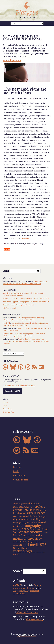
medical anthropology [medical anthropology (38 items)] (28, 539)
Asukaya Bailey (8, 334)
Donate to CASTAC (12, 391)
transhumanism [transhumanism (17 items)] (39, 552)
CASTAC (17, 585)
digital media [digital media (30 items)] (21, 519)
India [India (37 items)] (17, 532)
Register (6, 402)
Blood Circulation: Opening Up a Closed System (19, 305)
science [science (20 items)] (16, 545)
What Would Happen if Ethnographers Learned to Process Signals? (26, 302)
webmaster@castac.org (27, 612)
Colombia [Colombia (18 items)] (17, 516)
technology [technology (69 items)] (23, 551)
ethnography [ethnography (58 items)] (31, 526)
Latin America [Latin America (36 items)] (22, 535)
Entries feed (7, 409)
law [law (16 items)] (33, 536)
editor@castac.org (34, 619)
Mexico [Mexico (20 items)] (23, 542)
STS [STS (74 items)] (43, 545)
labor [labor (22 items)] (45, 533)
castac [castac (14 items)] (25, 513)
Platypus (27, 13)
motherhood (30, 244)
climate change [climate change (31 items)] (36, 513)
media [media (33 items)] (38, 535)
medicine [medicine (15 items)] (16, 542)
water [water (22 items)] (16, 555)
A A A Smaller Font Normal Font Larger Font (27, 23)
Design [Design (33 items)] (41, 516)
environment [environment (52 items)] (37, 522)
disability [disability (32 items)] (35, 519)
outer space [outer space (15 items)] (31, 542)
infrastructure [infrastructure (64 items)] (31, 532)
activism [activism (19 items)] (17, 504)
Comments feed (8, 412)
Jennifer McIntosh (13, 98)
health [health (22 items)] (45, 529)
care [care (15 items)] (21, 513)
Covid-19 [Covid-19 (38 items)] (27, 516)
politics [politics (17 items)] (38, 542)
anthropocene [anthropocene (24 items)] (20, 507)
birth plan (21, 244)
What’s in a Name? (9, 308)
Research (10, 244)
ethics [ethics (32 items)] (17, 526)
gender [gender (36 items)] (26, 529)
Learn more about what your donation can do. (19, 385)
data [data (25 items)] (35, 516)
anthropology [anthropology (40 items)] (36, 507)
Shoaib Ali (6, 323)
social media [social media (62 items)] (30, 545)
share (8, 249)
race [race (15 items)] (43, 542)
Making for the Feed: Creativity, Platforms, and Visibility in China (26, 299)
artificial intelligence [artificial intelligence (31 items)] (26, 510)
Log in (5, 406)
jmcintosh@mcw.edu (12, 60)
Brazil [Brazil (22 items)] (16, 513)
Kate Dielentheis (26, 98)
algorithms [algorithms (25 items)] (34, 503)
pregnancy (39, 244)
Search (6, 271)
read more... (26, 239)
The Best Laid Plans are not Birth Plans (25, 91)
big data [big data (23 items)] (42, 510)
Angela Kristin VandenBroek (27, 636)
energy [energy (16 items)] (24, 523)
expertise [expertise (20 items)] (17, 529)
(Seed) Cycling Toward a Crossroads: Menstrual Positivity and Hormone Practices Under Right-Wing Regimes (27, 341)
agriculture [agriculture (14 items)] (24, 504)
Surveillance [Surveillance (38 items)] (21, 548)
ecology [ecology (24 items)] (17, 523)
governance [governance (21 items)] (37, 529)
